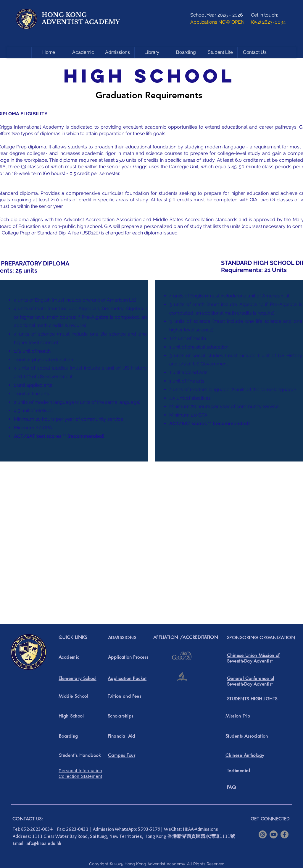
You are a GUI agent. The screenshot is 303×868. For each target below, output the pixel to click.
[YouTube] (274, 834)
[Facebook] (285, 834)
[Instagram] (263, 834)
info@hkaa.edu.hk (43, 843)
